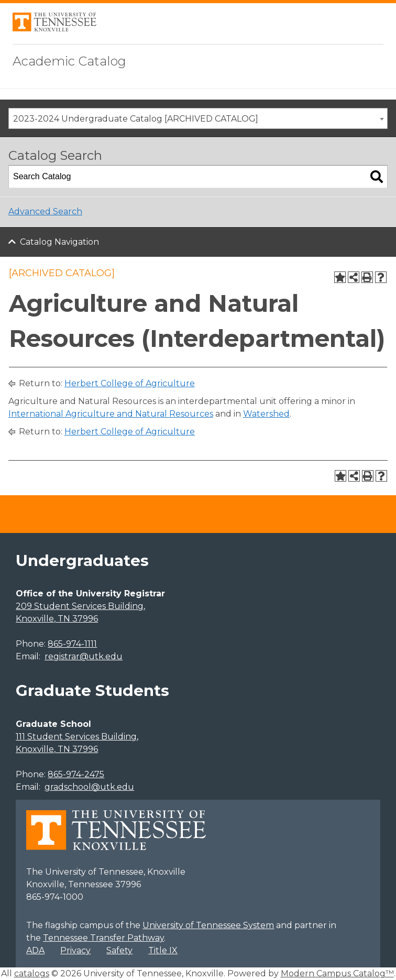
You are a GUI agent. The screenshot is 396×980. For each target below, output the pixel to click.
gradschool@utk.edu (89, 787)
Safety (119, 950)
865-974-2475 (76, 774)
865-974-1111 (72, 644)
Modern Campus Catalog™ (337, 973)
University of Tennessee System (208, 925)
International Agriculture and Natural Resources (111, 414)
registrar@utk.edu (84, 656)
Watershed (266, 414)
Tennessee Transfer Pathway (103, 938)
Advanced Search (45, 211)
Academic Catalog (69, 61)
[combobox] (198, 118)
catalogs (32, 973)
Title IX (163, 950)
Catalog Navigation (59, 242)
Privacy (75, 950)
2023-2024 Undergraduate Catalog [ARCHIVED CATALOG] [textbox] (136, 119)
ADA (35, 950)
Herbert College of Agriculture (130, 383)
